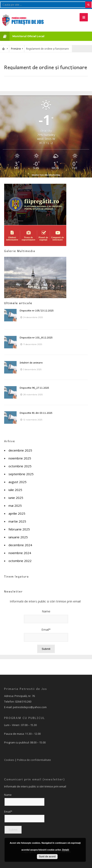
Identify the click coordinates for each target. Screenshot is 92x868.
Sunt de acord (47, 857)
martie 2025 (17, 521)
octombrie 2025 (20, 466)
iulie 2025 (15, 490)
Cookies (9, 760)
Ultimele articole (18, 303)
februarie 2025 (19, 529)
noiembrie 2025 (20, 458)
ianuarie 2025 (18, 537)
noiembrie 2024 (20, 553)
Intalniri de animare (31, 362)
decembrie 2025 (20, 450)
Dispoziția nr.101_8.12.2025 (36, 337)
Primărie (16, 49)
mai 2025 (15, 506)
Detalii (66, 850)
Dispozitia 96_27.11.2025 (34, 388)
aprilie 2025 (17, 513)
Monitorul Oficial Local (22, 36)
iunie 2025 (16, 498)
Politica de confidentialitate (34, 760)
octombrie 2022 (20, 561)
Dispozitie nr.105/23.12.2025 (37, 310)
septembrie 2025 (21, 474)
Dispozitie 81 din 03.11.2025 (36, 413)
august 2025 (18, 482)
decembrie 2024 (20, 545)
